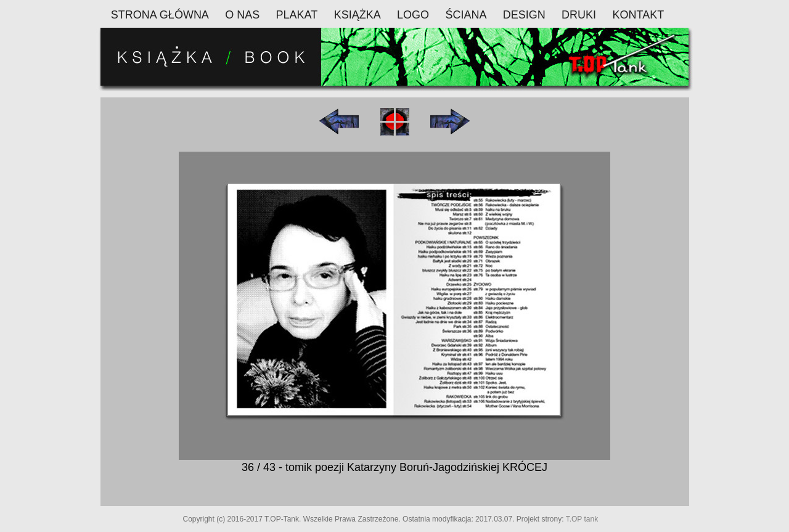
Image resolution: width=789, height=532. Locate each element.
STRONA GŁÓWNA (160, 15)
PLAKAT (297, 15)
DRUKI (579, 15)
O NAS (242, 15)
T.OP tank (582, 519)
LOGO (413, 15)
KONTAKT (638, 15)
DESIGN (524, 15)
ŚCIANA (466, 15)
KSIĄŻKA (358, 15)
